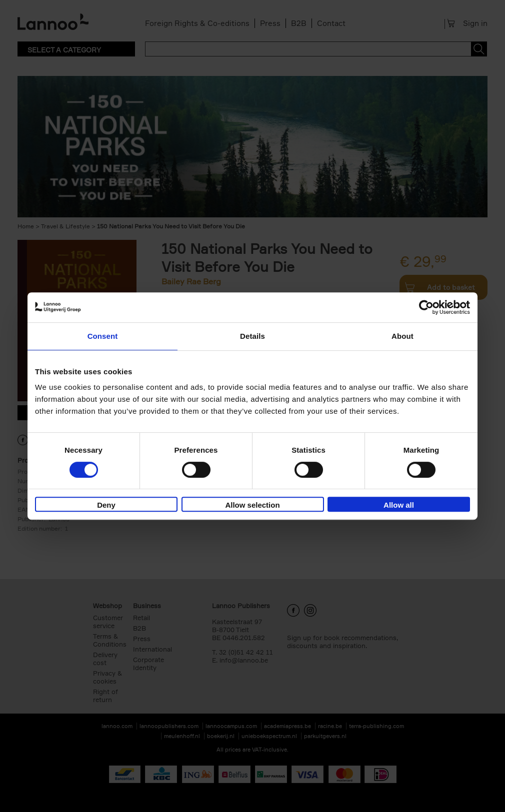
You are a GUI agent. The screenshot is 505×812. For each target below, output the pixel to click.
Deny (106, 505)
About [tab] (402, 336)
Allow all (399, 505)
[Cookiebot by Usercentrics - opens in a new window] (426, 307)
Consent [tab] (103, 336)
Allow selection (252, 505)
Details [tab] (252, 336)
